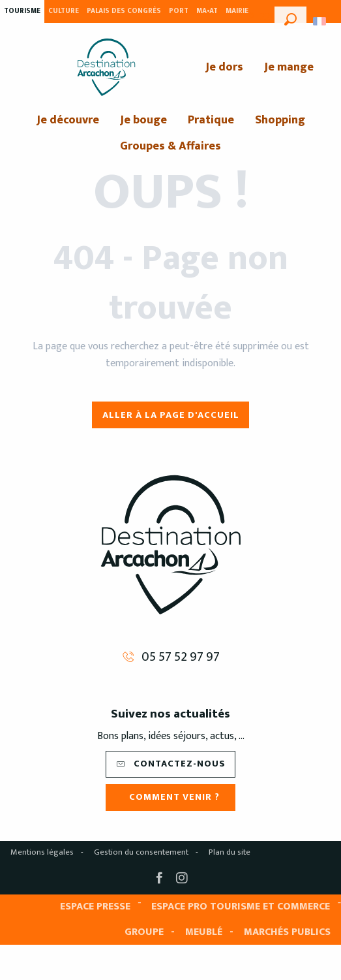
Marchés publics (287, 932)
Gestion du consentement (141, 852)
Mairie (237, 11)
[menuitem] (106, 67)
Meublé (204, 932)
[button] (290, 18)
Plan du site (230, 852)
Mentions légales (42, 852)
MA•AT (207, 11)
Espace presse (95, 907)
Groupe (144, 932)
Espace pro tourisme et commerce (241, 907)
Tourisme (22, 11)
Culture (64, 11)
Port (179, 11)
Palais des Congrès (124, 11)
